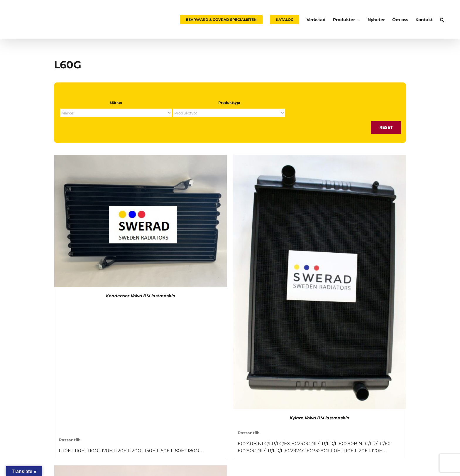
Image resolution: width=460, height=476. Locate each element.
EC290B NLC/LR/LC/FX (365, 444)
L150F (163, 451)
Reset (386, 127)
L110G (92, 451)
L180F (177, 451)
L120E (106, 451)
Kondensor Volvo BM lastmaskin (141, 296)
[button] (442, 20)
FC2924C (295, 451)
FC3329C (317, 451)
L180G (192, 451)
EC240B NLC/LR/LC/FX (264, 444)
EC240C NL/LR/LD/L (314, 444)
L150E (149, 451)
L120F (120, 451)
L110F (78, 451)
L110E (65, 451)
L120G (134, 451)
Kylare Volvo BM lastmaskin (319, 418)
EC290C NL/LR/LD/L (261, 451)
